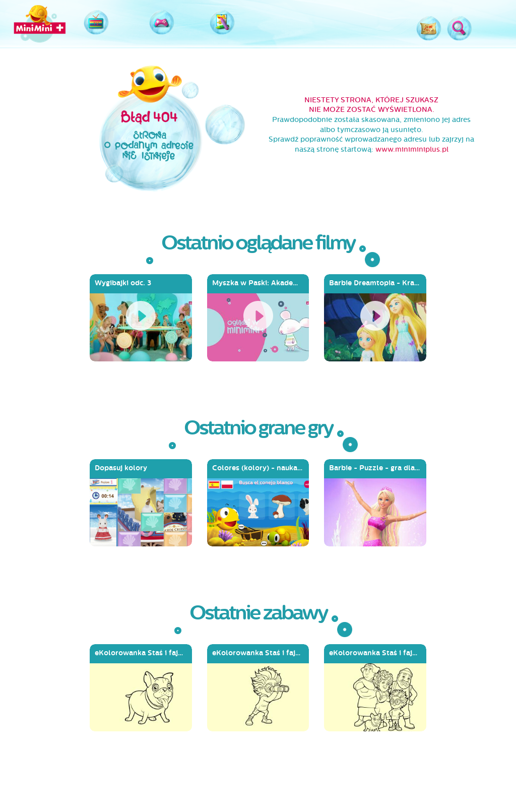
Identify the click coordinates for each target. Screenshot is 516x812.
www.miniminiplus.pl (412, 149)
